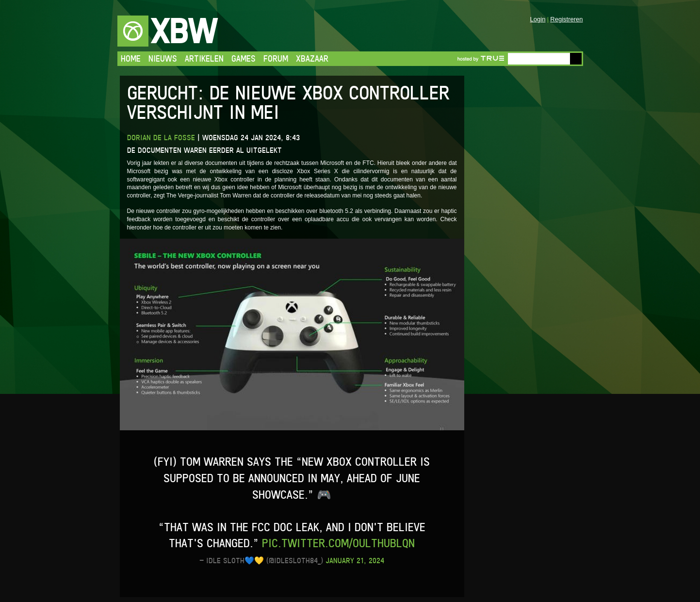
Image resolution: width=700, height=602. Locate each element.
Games (244, 58)
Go (576, 59)
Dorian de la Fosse (161, 138)
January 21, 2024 (355, 561)
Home (131, 58)
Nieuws (163, 58)
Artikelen (204, 58)
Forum (276, 58)
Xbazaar (312, 58)
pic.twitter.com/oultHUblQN (338, 543)
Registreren (566, 19)
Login (538, 19)
